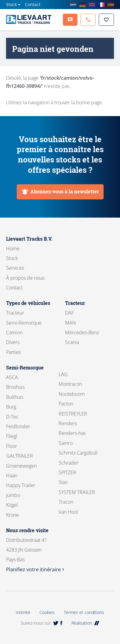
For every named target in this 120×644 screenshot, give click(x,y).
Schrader (69, 463)
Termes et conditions (84, 612)
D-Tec (12, 417)
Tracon (66, 502)
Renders (68, 423)
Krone (12, 515)
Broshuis (15, 387)
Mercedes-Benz (82, 332)
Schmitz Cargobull (78, 453)
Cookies (47, 612)
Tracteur (15, 313)
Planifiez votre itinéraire (36, 569)
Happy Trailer (21, 485)
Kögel (12, 505)
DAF (69, 313)
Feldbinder (18, 426)
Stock (11, 4)
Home (13, 249)
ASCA (12, 377)
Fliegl (12, 436)
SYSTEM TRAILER (77, 492)
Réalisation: (85, 623)
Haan (12, 475)
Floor (12, 446)
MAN (70, 323)
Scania (72, 342)
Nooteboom (72, 394)
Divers (13, 342)
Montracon (70, 384)
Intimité (23, 612)
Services (15, 268)
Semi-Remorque (24, 323)
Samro (66, 443)
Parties (13, 352)
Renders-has (72, 433)
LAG (63, 374)
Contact (33, 4)
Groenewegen (21, 466)
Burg (11, 407)
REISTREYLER (73, 414)
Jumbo (13, 495)
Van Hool (68, 512)
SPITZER (67, 472)
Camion (14, 332)
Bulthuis (15, 397)
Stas (63, 482)
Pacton (66, 404)
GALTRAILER (20, 456)
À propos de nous (25, 278)
